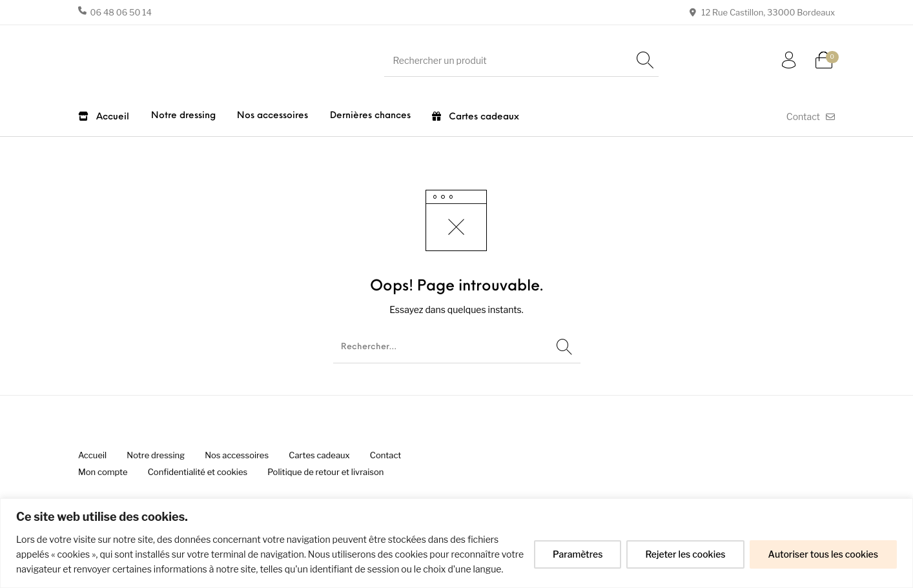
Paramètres (578, 554)
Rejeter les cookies (685, 554)
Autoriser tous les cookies (823, 554)
